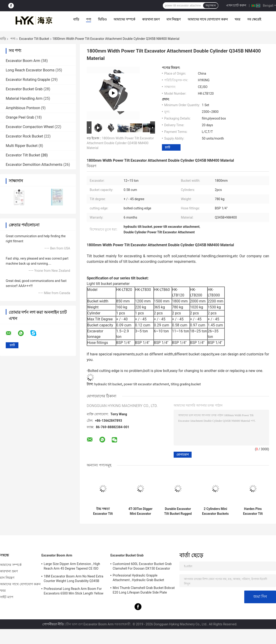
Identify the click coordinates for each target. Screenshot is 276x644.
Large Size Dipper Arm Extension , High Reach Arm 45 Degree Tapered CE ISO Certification (72, 567)
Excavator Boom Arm (23, 61)
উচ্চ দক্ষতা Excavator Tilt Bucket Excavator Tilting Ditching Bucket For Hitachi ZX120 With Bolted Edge (103, 511)
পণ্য (89, 19)
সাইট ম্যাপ (7, 597)
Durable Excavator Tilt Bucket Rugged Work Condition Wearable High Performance (178, 511)
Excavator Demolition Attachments (34, 165)
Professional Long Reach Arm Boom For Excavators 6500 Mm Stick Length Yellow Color (74, 592)
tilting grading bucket (186, 384)
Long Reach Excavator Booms (30, 70)
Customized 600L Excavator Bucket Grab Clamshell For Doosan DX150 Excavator (142, 566)
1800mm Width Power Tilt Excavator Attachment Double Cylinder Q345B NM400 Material (120, 143)
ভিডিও (102, 19)
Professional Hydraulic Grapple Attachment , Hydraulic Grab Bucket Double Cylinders (138, 578)
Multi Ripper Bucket (22, 146)
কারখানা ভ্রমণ (151, 19)
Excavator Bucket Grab (24, 89)
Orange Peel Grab (20, 117)
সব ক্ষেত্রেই (254, 19)
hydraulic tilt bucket (108, 384)
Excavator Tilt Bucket (34, 39)
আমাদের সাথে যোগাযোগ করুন (208, 19)
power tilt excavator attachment (146, 384)
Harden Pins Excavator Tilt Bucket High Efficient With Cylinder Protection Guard (253, 511)
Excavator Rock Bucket (24, 136)
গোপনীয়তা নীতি (53, 624)
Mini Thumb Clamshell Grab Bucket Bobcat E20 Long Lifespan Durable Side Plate (144, 590)
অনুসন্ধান (211, 6)
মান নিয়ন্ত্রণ (174, 19)
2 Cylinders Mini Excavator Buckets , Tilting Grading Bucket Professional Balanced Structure (215, 511)
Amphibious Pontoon (23, 108)
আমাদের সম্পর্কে (124, 19)
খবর (237, 19)
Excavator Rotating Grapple (28, 80)
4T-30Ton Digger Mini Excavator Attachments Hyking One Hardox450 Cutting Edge (140, 511)
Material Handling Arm (24, 98)
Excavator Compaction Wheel (30, 127)
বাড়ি (76, 19)
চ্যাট (167, 147)
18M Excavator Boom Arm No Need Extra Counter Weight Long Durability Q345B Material (73, 579)
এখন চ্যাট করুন (236, 5)
